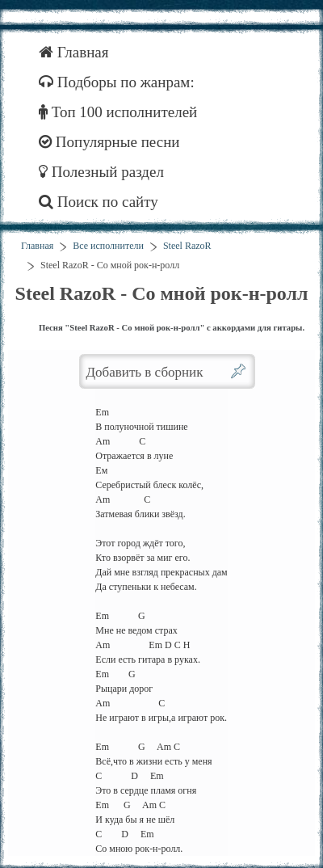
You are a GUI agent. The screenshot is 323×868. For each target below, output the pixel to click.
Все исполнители (108, 246)
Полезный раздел (101, 172)
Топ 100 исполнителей (118, 112)
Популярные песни (109, 142)
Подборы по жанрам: (117, 82)
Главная (74, 52)
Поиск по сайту (99, 202)
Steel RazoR (187, 246)
